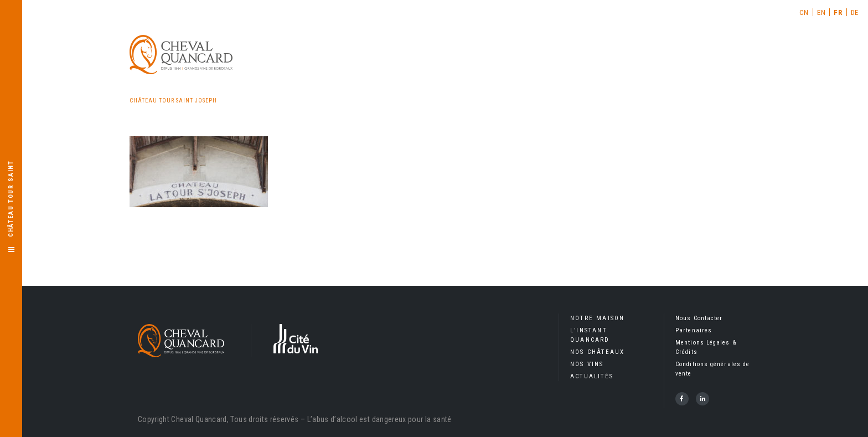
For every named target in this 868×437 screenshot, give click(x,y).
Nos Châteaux (597, 352)
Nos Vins (587, 364)
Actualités (592, 376)
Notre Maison (597, 318)
